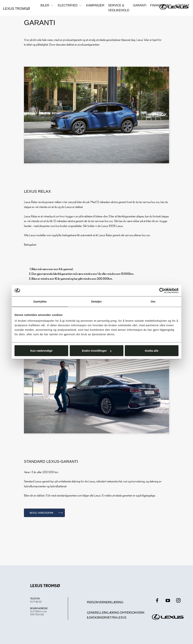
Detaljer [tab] (96, 301)
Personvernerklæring (105, 602)
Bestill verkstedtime (42, 513)
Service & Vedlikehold (119, 8)
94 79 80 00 (36, 602)
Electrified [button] (70, 5)
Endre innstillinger (97, 351)
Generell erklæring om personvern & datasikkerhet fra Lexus (116, 615)
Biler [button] (47, 5)
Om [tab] (153, 301)
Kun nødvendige (41, 351)
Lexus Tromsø (16, 9)
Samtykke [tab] (40, 301)
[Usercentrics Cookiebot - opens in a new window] (162, 290)
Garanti (140, 5)
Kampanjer (95, 5)
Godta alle (152, 351)
